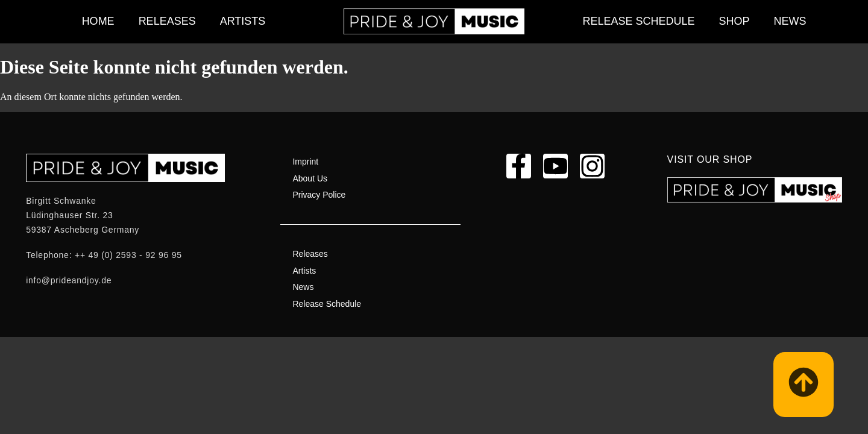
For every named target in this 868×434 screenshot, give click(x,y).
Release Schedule (638, 21)
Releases (167, 21)
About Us (310, 178)
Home (98, 21)
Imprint (305, 162)
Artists (243, 21)
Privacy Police (319, 195)
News (790, 21)
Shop (734, 21)
